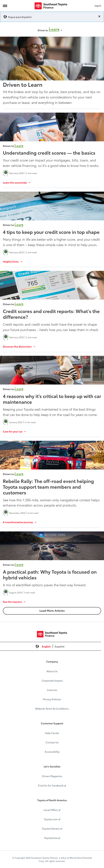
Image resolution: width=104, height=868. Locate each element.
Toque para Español (20, 17)
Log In (98, 5)
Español (60, 646)
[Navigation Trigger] (5, 6)
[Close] (99, 16)
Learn (54, 29)
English (46, 646)
